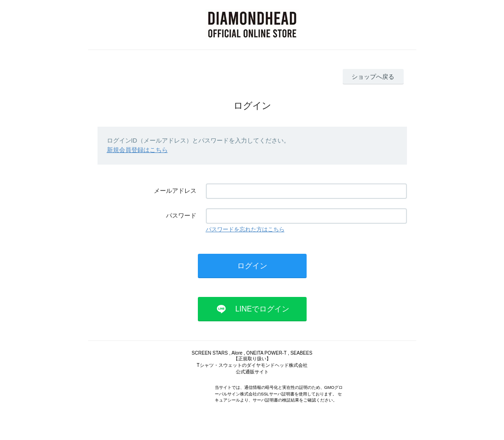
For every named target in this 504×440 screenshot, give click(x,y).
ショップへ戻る (373, 77)
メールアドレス (175, 191)
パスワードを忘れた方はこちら (245, 229)
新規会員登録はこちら (137, 150)
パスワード (181, 216)
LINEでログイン (263, 309)
